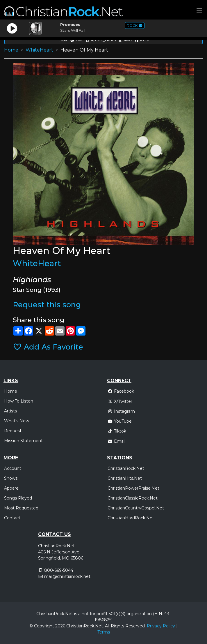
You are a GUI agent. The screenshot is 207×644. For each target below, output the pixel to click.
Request (13, 431)
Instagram (121, 411)
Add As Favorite (48, 347)
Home (11, 50)
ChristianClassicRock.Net (133, 498)
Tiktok (117, 431)
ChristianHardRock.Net (131, 518)
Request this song (47, 305)
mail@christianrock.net (67, 576)
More (142, 40)
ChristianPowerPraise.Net (133, 488)
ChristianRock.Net (126, 468)
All (107, 626)
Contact (12, 518)
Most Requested (21, 508)
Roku (109, 40)
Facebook (121, 391)
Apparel (12, 488)
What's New (17, 421)
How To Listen (19, 401)
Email (116, 441)
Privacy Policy (161, 626)
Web (77, 40)
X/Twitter (120, 401)
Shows (11, 478)
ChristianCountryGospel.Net (136, 508)
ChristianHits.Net (125, 478)
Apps (92, 40)
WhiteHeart (39, 50)
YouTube (120, 421)
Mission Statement (23, 441)
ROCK (135, 25)
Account (13, 468)
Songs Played (18, 498)
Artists (10, 411)
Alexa (125, 40)
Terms (104, 632)
